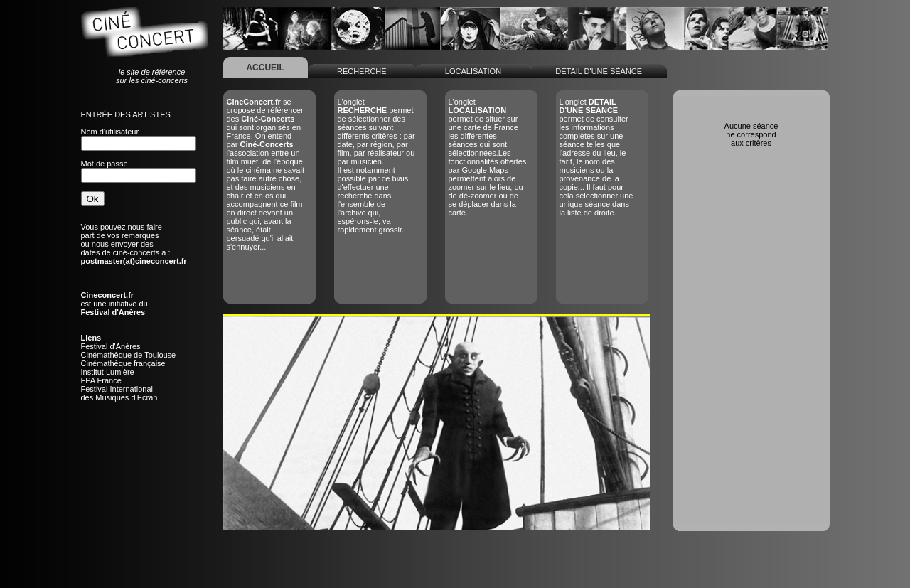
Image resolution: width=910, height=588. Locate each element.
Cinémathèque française (123, 363)
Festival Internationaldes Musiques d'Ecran (119, 393)
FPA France (101, 380)
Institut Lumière (108, 372)
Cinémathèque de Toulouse (129, 355)
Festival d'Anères (111, 346)
